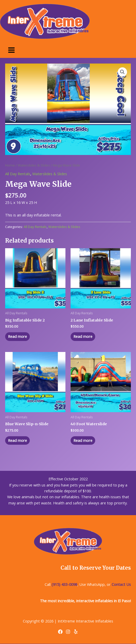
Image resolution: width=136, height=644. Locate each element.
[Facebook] (60, 632)
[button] (122, 72)
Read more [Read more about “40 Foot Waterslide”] (83, 440)
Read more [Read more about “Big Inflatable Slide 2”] (17, 336)
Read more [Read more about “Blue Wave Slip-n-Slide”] (17, 440)
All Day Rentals (18, 174)
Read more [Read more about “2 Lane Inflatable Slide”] (83, 336)
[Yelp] (76, 632)
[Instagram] (68, 632)
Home (10, 165)
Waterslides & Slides (34, 165)
